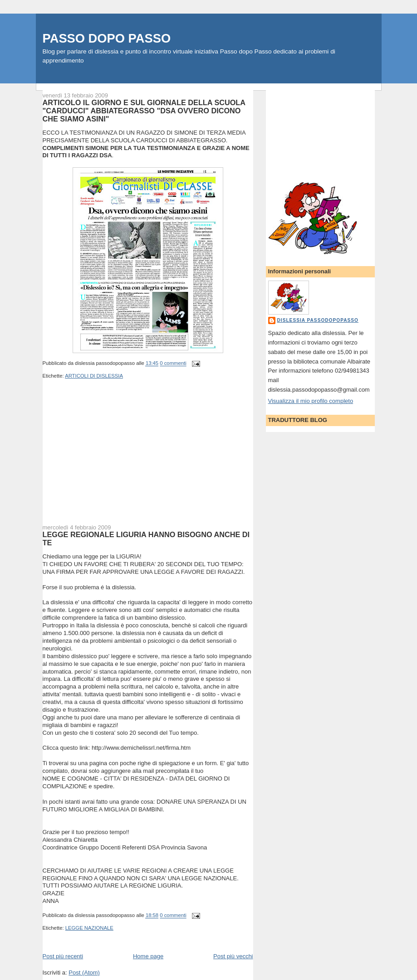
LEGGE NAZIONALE (89, 928)
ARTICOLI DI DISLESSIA (94, 376)
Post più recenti (63, 956)
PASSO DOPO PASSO (107, 38)
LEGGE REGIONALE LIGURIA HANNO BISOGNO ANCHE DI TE (146, 539)
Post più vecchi (233, 956)
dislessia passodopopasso (318, 320)
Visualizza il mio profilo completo (311, 401)
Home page (148, 956)
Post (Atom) (84, 973)
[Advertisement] (111, 457)
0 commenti (173, 364)
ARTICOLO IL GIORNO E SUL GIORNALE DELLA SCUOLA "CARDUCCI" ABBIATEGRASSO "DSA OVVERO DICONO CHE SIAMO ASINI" (144, 111)
